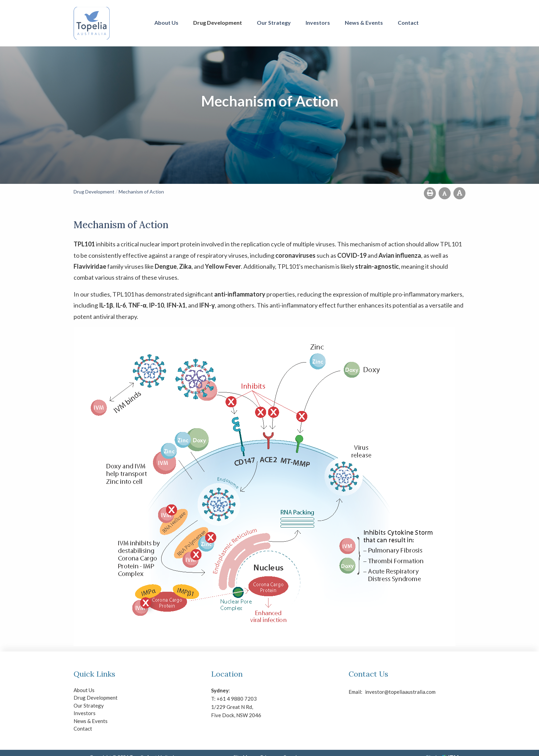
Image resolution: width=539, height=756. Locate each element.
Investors (318, 23)
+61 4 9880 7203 (237, 699)
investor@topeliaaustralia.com (371, 692)
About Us (166, 23)
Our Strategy (274, 23)
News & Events (364, 23)
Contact (408, 23)
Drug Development (218, 23)
